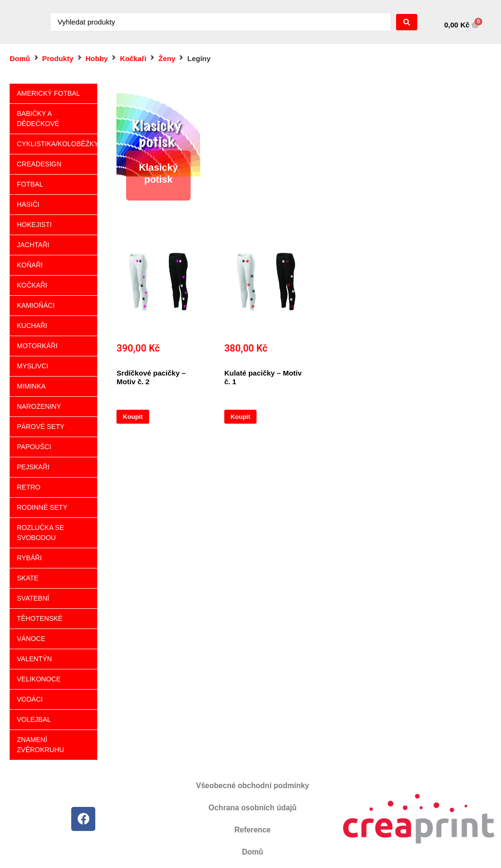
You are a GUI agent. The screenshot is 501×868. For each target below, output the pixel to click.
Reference (252, 830)
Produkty (58, 58)
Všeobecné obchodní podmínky (252, 786)
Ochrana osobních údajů (253, 808)
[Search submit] (407, 22)
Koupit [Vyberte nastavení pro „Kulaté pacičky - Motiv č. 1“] (240, 417)
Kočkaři (133, 58)
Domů (20, 58)
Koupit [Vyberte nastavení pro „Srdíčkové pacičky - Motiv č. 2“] (133, 417)
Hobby (97, 58)
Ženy (167, 58)
